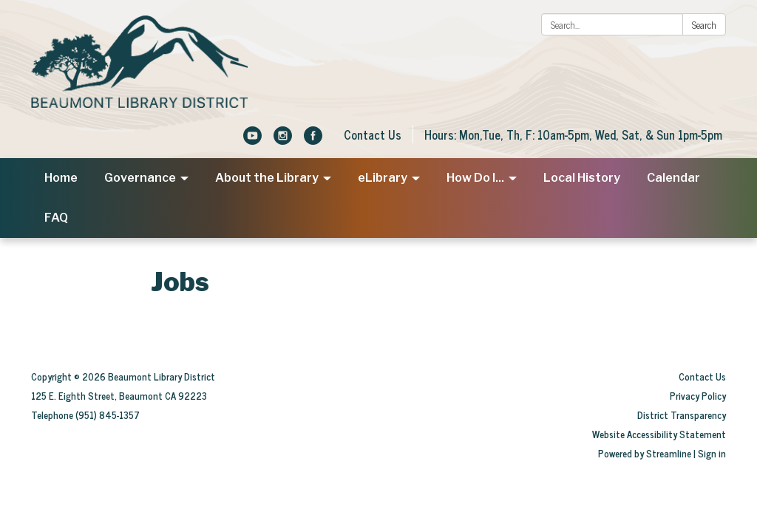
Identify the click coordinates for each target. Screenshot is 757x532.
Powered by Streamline (645, 453)
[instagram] (283, 140)
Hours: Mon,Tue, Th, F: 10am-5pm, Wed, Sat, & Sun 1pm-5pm (573, 134)
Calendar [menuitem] (673, 178)
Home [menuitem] (61, 178)
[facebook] (313, 140)
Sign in (712, 453)
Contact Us (373, 134)
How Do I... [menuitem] (475, 178)
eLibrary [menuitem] (383, 178)
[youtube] (252, 140)
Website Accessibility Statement (659, 434)
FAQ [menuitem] (56, 218)
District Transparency (682, 415)
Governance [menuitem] (140, 178)
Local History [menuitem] (582, 178)
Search (704, 25)
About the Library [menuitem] (267, 178)
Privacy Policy (698, 396)
